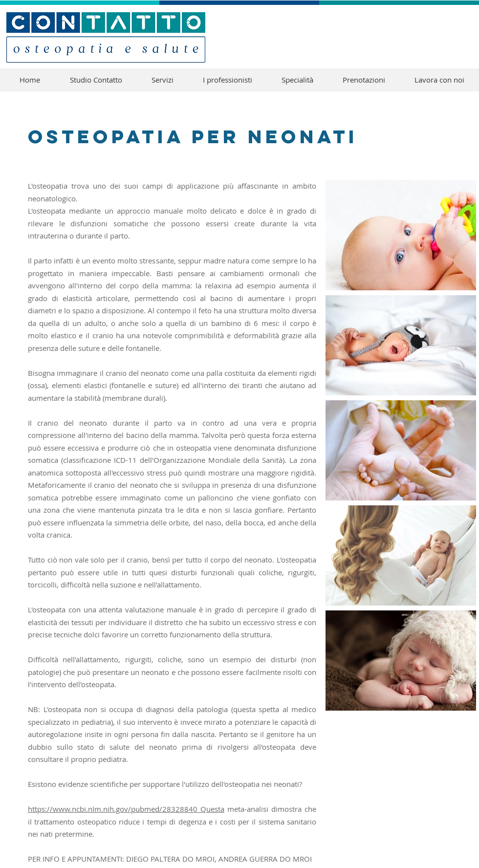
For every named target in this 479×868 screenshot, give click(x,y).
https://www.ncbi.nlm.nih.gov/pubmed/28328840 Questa (126, 809)
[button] (297, 80)
